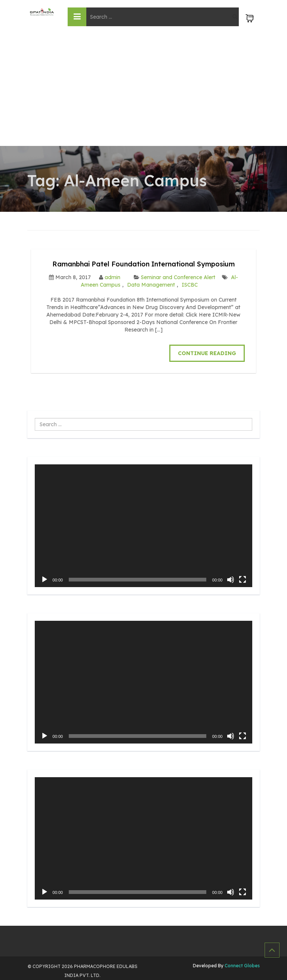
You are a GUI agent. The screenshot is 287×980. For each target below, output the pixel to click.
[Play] (44, 580)
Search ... (35, 418)
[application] (144, 526)
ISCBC (190, 285)
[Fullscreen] (243, 580)
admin (112, 277)
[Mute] (231, 580)
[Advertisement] (143, 90)
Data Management (151, 285)
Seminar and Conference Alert (178, 277)
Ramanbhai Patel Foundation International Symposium (143, 264)
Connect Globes (242, 966)
